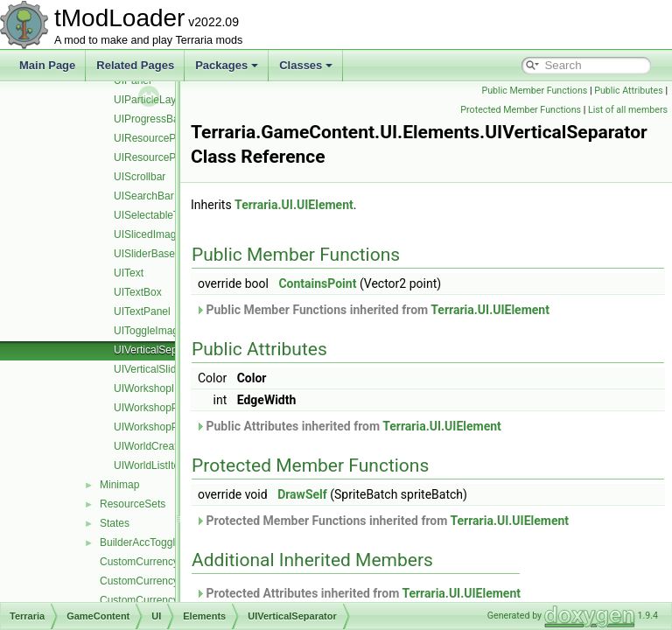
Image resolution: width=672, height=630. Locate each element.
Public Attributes (629, 91)
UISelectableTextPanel (167, 215)
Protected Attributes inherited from (402, 593)
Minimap (119, 485)
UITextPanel (142, 311)
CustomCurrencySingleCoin (164, 581)
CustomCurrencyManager (160, 562)
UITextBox (138, 292)
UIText (129, 273)
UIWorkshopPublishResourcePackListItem (212, 408)
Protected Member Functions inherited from (426, 521)
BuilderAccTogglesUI (148, 542)
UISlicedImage (148, 234)
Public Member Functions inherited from (416, 310)
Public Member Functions (535, 91)
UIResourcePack (153, 138)
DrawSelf (346, 494)
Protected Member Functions (521, 110)
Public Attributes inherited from (392, 426)
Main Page (47, 65)
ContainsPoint (361, 283)
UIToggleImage (149, 331)
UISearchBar (144, 196)
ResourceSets (133, 504)
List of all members (628, 110)
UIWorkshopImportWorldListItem (189, 388)
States (115, 523)
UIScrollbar (140, 177)
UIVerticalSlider (150, 369)
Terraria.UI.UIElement (338, 205)
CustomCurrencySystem (157, 600)
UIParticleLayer (150, 100)
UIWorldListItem (151, 465)
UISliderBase (144, 254)
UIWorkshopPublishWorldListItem (192, 427)
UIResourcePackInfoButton (177, 157)
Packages (227, 65)
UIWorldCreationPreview (171, 446)
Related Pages (135, 65)
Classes (306, 65)
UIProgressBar (148, 119)
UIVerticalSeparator (159, 350)
